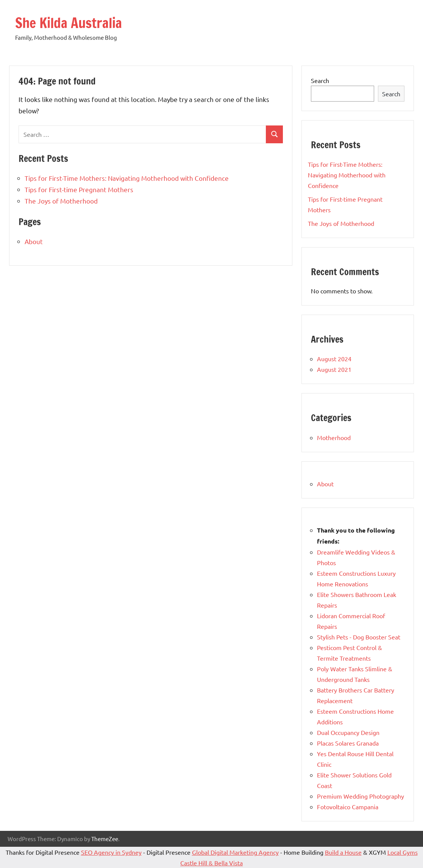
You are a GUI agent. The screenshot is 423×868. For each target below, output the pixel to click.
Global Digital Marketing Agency (235, 852)
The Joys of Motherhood (61, 201)
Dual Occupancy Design (348, 732)
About (34, 241)
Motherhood (334, 437)
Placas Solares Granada (348, 743)
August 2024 (334, 359)
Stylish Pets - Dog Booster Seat (359, 637)
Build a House (343, 852)
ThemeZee (105, 839)
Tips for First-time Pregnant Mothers (79, 189)
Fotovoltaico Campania (348, 807)
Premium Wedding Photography (361, 796)
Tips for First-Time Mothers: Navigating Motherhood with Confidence (127, 178)
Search (320, 80)
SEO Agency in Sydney (111, 852)
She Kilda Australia (69, 23)
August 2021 (334, 369)
